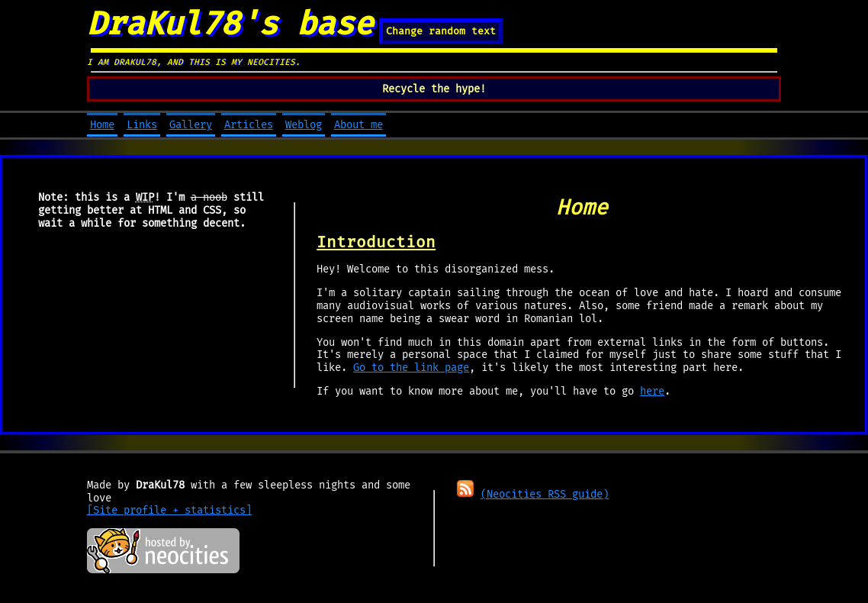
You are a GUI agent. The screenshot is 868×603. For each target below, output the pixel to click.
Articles (249, 125)
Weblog (304, 125)
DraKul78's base (230, 24)
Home (102, 125)
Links (142, 125)
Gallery (191, 125)
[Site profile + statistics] (169, 510)
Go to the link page (411, 368)
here (652, 391)
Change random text (441, 31)
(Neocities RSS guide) (545, 494)
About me (358, 125)
